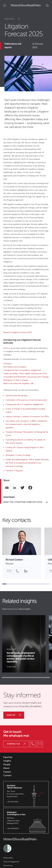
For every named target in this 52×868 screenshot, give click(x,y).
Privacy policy (8, 858)
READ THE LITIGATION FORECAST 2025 (26, 502)
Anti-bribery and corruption (15, 367)
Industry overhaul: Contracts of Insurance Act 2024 (27, 417)
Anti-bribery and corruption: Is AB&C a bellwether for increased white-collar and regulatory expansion (26, 424)
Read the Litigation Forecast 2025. (18, 332)
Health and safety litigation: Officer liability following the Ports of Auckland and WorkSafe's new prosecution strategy (27, 463)
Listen (6, 348)
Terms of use (8, 866)
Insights (14, 19)
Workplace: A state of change (16, 380)
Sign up (14, 715)
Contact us (16, 744)
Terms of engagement (11, 862)
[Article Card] (24, 644)
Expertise (8, 757)
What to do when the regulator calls (18, 383)
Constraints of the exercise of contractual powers (26, 400)
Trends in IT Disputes (14, 471)
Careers (7, 772)
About (6, 768)
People (7, 765)
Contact (7, 775)
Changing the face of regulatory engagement (22, 370)
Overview (7, 364)
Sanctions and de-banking (16, 396)
